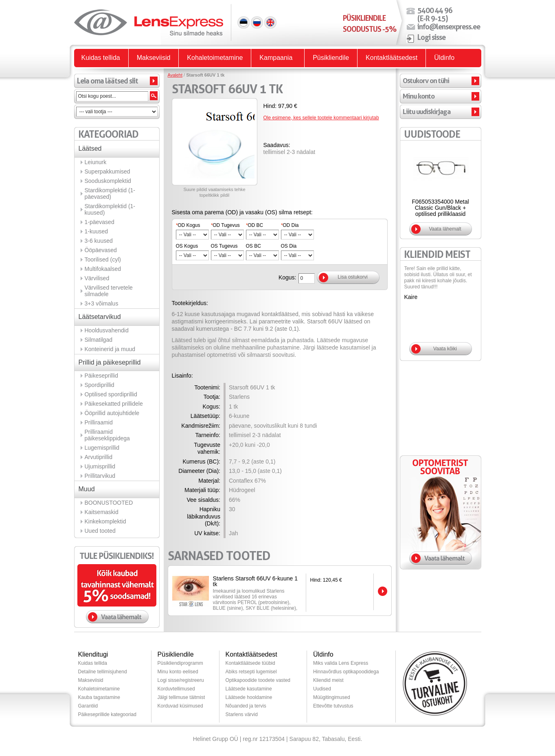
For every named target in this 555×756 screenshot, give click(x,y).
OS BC (253, 246)
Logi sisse (431, 37)
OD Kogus (188, 225)
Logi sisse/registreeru (181, 680)
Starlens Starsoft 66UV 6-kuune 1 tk (256, 581)
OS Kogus (187, 246)
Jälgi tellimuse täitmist (181, 697)
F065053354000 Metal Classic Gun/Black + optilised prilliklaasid (440, 208)
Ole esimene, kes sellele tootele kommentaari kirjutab (321, 118)
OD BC (255, 225)
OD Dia (290, 225)
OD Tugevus (225, 225)
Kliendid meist (328, 680)
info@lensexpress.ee (449, 26)
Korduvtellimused (176, 689)
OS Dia (289, 246)
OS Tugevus (224, 246)
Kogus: (287, 277)
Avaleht (175, 75)
